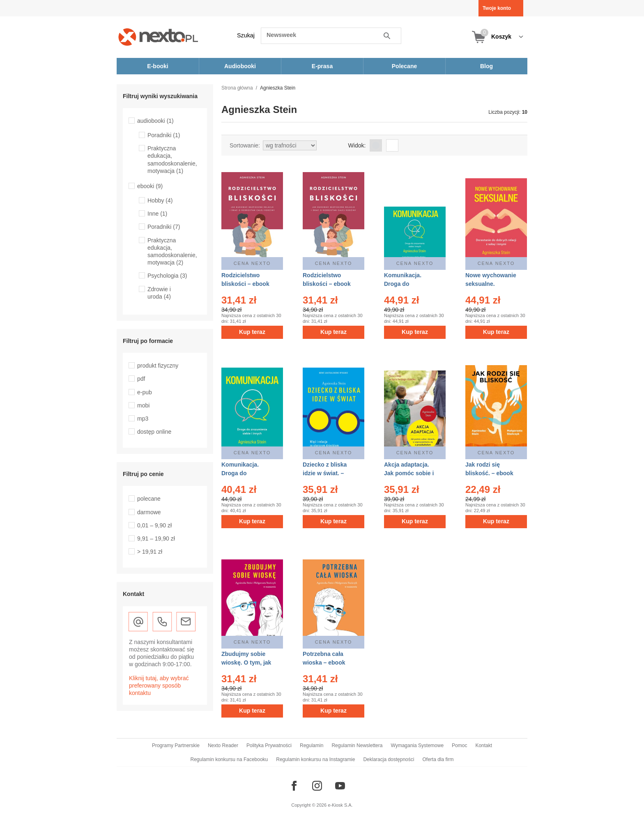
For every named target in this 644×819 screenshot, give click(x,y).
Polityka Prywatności (269, 745)
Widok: (357, 145)
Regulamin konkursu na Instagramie (315, 759)
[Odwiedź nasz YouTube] (340, 786)
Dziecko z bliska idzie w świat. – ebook (325, 473)
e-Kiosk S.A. (340, 805)
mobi (143, 405)
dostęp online (154, 432)
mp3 (143, 419)
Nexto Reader (223, 745)
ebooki (150, 186)
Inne (157, 214)
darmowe (149, 512)
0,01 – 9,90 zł (154, 525)
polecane (149, 499)
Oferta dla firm (438, 759)
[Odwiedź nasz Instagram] (317, 786)
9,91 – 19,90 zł (156, 538)
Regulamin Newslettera (357, 745)
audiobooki (155, 121)
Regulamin (312, 745)
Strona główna (237, 88)
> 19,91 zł (150, 552)
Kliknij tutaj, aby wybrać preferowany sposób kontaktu (159, 686)
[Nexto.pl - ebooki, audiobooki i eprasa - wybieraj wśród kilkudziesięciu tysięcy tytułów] (158, 37)
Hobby (160, 200)
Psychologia (167, 276)
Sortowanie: (245, 145)
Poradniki (164, 135)
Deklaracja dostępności (389, 759)
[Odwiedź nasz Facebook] (294, 786)
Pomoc (459, 745)
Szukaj (246, 35)
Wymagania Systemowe (417, 745)
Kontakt (484, 745)
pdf (141, 379)
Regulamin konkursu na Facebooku (229, 759)
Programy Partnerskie (176, 745)
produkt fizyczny (158, 366)
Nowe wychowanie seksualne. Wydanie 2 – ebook (491, 284)
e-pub (145, 392)
